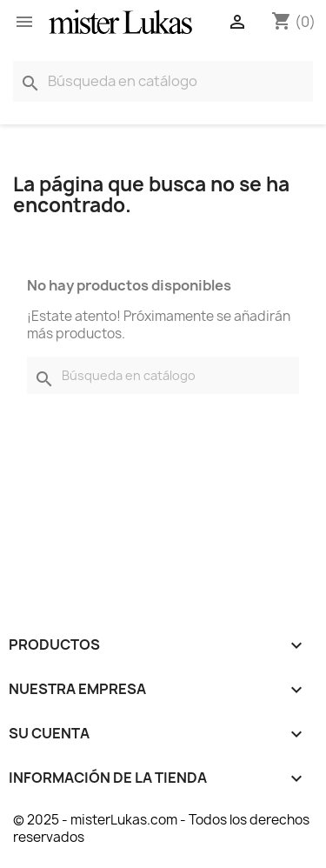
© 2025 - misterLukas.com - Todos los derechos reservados (161, 828)
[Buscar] (163, 81)
